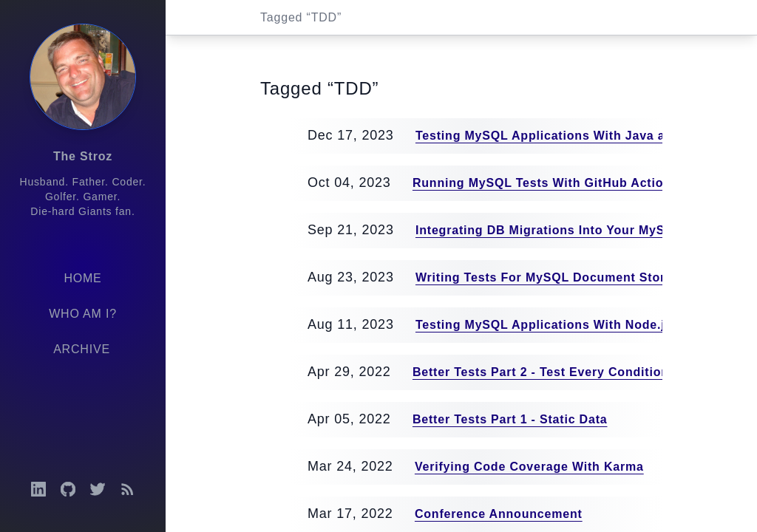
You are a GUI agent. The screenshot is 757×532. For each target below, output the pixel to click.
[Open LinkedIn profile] (38, 489)
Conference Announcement (499, 514)
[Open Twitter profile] (98, 489)
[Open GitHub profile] (68, 489)
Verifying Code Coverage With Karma (529, 467)
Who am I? (83, 314)
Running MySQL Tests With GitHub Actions (546, 183)
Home (82, 278)
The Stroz (83, 156)
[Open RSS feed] (127, 489)
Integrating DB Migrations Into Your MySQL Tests (567, 230)
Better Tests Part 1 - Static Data (510, 419)
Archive (82, 349)
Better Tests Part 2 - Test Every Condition (541, 372)
